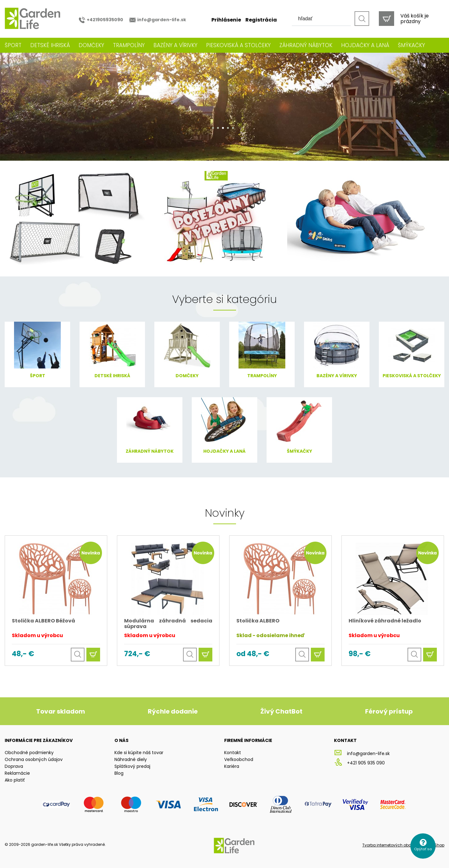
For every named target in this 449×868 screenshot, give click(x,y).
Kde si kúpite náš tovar (139, 753)
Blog (119, 773)
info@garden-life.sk (162, 20)
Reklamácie (17, 773)
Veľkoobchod (239, 759)
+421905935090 (105, 20)
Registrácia (261, 20)
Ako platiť (15, 780)
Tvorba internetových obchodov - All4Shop (403, 845)
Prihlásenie (226, 20)
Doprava (14, 766)
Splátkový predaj (132, 766)
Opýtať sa (423, 849)
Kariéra (232, 766)
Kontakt (233, 753)
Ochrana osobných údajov (34, 759)
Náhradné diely (131, 759)
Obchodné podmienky (29, 753)
